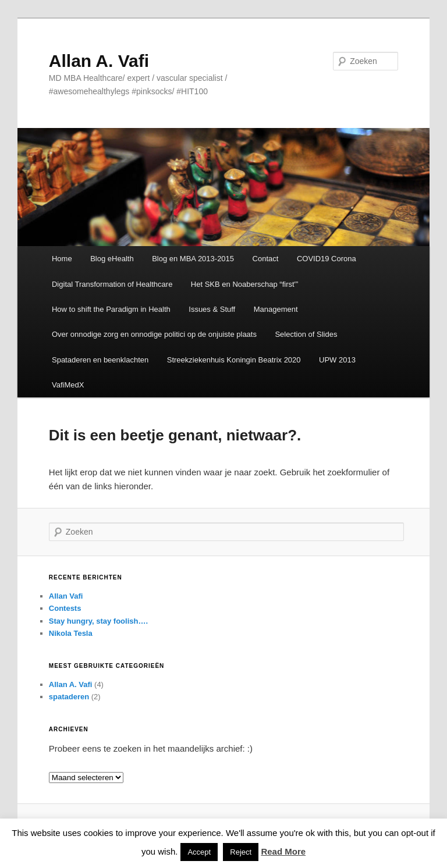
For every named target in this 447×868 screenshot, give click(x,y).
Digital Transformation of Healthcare (112, 284)
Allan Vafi (66, 596)
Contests (65, 608)
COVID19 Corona (327, 259)
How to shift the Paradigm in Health (111, 309)
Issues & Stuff (212, 309)
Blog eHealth (112, 259)
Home (62, 259)
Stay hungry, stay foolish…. (98, 621)
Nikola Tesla (71, 633)
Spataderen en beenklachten (100, 360)
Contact (266, 259)
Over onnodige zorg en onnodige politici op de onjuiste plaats (154, 334)
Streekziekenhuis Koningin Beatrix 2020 (234, 360)
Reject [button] (241, 852)
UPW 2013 (337, 360)
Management (276, 309)
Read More (283, 851)
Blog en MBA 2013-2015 (193, 259)
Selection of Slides (306, 334)
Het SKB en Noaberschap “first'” (245, 284)
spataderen (69, 697)
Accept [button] (199, 852)
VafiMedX (68, 385)
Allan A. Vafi (99, 61)
